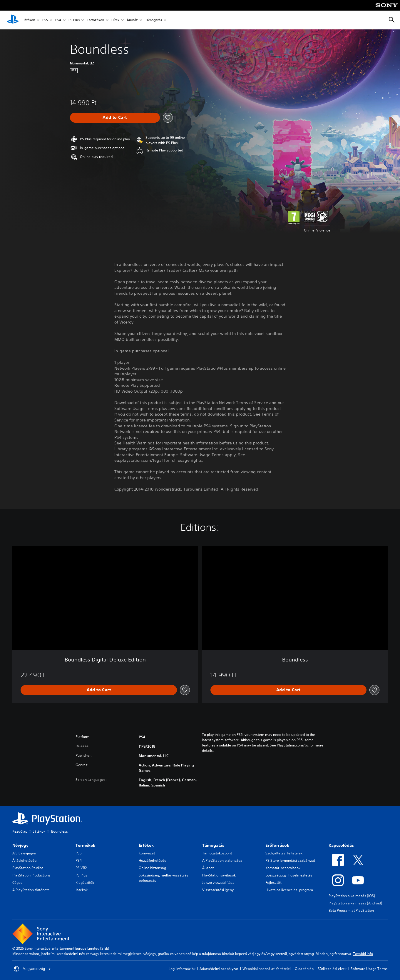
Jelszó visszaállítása (218, 882)
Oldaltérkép (304, 969)
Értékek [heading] (146, 845)
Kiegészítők (85, 882)
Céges (17, 882)
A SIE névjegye (24, 853)
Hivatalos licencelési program (289, 890)
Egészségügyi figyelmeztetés (289, 875)
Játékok (29, 20)
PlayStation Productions (31, 875)
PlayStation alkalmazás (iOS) (352, 896)
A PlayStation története (31, 890)
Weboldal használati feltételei (267, 969)
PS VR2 (81, 868)
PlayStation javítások (219, 875)
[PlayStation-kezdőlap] (13, 20)
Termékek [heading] (85, 845)
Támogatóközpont (217, 853)
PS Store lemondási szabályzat (290, 860)
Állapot (208, 868)
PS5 (45, 20)
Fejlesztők (273, 882)
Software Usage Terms (369, 969)
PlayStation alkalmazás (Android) (355, 903)
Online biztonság (152, 868)
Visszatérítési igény (218, 890)
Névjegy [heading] (20, 845)
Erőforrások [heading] (277, 845)
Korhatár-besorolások (283, 868)
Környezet (147, 853)
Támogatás (154, 20)
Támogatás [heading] (213, 845)
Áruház (132, 20)
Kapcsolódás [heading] (341, 845)
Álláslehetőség (24, 860)
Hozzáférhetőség (153, 860)
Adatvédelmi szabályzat (219, 969)
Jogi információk (182, 969)
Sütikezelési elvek (332, 969)
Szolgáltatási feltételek (284, 853)
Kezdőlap (20, 831)
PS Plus (74, 20)
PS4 (58, 20)
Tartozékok (96, 20)
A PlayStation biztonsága (222, 860)
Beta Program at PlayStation (351, 910)
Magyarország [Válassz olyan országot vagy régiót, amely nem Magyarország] (32, 969)
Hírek (115, 20)
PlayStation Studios (28, 868)
